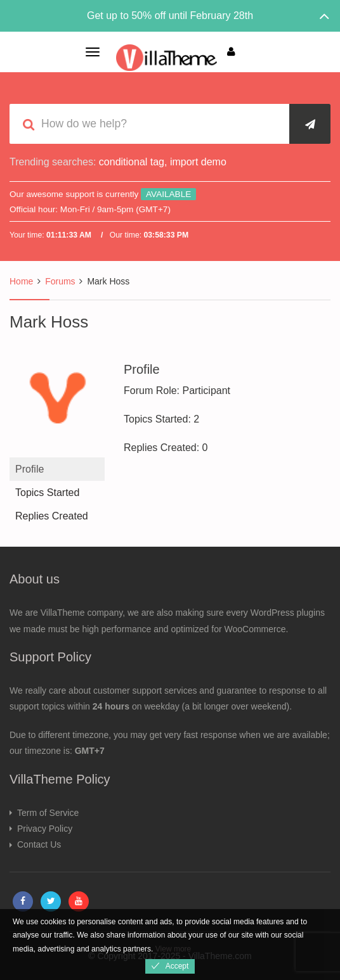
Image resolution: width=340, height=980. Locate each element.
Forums (60, 281)
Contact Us (39, 844)
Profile (29, 469)
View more (173, 949)
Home (21, 281)
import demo (198, 162)
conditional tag (132, 162)
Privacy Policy (45, 829)
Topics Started (47, 493)
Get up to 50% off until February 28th (170, 16)
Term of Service (48, 813)
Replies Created (52, 516)
